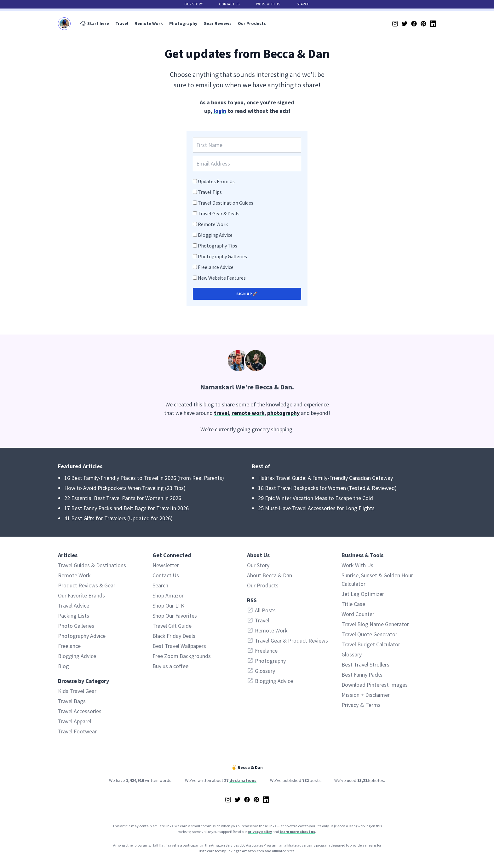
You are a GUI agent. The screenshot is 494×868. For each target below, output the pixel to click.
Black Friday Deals (174, 636)
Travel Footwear (77, 731)
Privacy (350, 705)
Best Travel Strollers (365, 664)
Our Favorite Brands (81, 595)
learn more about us (297, 832)
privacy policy (260, 832)
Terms (373, 705)
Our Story (193, 4)
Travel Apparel (75, 721)
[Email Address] (247, 163)
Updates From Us (216, 181)
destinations (243, 780)
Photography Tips (218, 246)
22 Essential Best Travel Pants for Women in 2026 (123, 498)
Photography (183, 23)
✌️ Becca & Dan (247, 767)
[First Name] (247, 145)
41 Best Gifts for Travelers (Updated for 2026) (118, 518)
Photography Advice (82, 636)
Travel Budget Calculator (371, 644)
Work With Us (268, 4)
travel (221, 413)
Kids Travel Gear (77, 691)
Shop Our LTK (168, 606)
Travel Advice (74, 606)
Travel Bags (72, 701)
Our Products (252, 23)
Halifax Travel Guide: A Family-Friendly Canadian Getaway (325, 478)
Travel (122, 23)
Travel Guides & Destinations (92, 565)
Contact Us (229, 4)
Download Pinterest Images (375, 685)
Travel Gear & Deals (219, 213)
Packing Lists (74, 616)
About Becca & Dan (270, 575)
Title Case (353, 604)
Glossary (352, 654)
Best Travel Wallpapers (179, 646)
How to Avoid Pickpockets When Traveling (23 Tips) (125, 488)
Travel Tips (210, 192)
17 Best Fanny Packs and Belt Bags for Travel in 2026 (126, 508)
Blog (63, 666)
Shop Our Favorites (175, 616)
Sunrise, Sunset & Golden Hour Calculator (377, 580)
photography (283, 413)
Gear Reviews (218, 23)
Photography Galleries (222, 256)
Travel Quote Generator (369, 634)
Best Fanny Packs (362, 675)
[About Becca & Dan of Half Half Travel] (247, 361)
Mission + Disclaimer (366, 695)
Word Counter (358, 614)
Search (303, 4)
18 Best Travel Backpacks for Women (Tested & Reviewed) (327, 488)
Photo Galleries (76, 626)
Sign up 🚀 (247, 294)
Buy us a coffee (170, 666)
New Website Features (222, 278)
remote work (248, 413)
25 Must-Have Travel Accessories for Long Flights (316, 508)
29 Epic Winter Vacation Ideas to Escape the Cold (316, 498)
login (220, 111)
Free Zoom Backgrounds (182, 656)
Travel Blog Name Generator (375, 624)
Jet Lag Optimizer (363, 594)
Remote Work (149, 23)
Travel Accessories (80, 711)
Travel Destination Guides (226, 203)
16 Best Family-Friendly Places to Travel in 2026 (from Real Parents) (144, 478)
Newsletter (166, 565)
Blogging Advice (215, 235)
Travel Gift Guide (172, 626)
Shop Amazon (169, 595)
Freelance (69, 646)
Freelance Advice (216, 267)
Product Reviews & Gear (87, 585)
